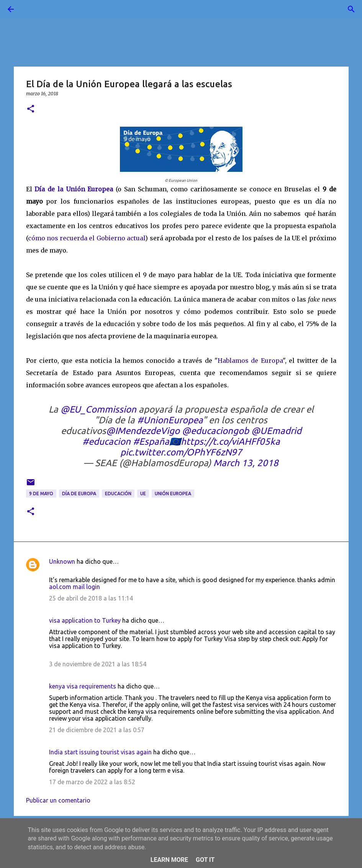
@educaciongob (215, 431)
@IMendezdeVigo (143, 431)
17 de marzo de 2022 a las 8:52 (92, 782)
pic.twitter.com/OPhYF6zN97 (181, 452)
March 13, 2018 (246, 463)
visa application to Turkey (85, 620)
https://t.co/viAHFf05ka (230, 441)
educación (118, 494)
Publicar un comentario (58, 800)
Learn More (169, 860)
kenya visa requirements (83, 686)
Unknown (62, 561)
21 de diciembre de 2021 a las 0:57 (97, 730)
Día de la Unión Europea (74, 189)
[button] (31, 109)
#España (151, 441)
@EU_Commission (98, 409)
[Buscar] (32, 9)
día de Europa (79, 494)
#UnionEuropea (170, 420)
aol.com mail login (75, 587)
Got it (205, 860)
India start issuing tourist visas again (100, 752)
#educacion (106, 441)
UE (143, 494)
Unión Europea (173, 494)
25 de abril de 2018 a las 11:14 (91, 598)
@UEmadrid (276, 431)
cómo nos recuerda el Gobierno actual (87, 238)
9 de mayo (41, 494)
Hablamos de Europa (250, 361)
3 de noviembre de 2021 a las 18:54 (98, 664)
